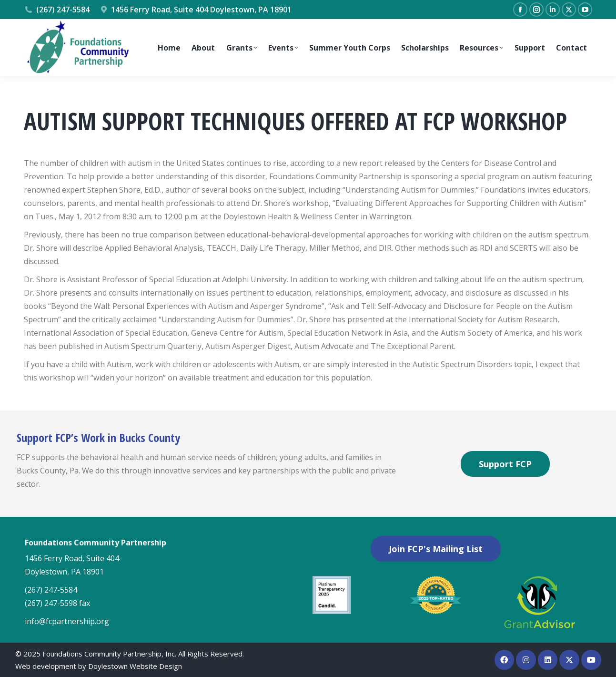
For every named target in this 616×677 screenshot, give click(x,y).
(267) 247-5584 (57, 10)
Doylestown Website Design (135, 666)
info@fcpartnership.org (67, 621)
